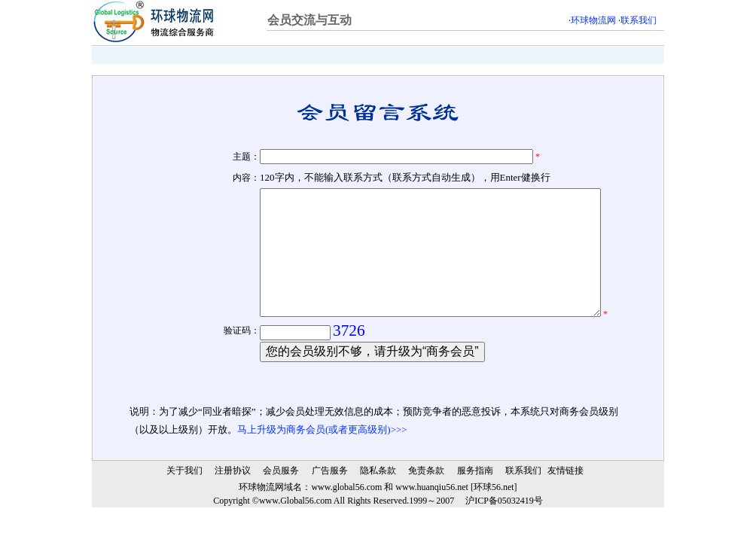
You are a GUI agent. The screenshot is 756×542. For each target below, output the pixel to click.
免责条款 (426, 504)
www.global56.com (346, 520)
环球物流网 (593, 20)
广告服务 (330, 504)
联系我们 (639, 20)
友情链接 (565, 504)
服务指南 (475, 504)
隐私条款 (378, 504)
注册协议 (233, 504)
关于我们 (184, 504)
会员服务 (281, 504)
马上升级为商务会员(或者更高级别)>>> (322, 463)
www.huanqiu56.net (432, 520)
